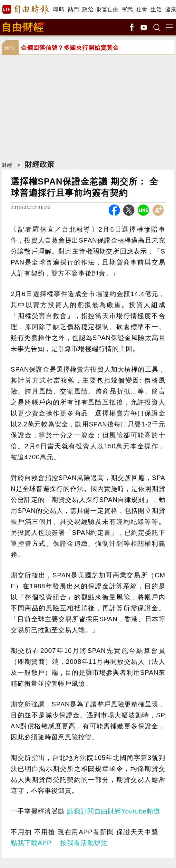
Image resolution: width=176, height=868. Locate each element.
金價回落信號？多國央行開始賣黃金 (70, 48)
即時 (59, 10)
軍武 (127, 10)
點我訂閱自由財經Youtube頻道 (114, 811)
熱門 (73, 10)
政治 (88, 10)
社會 (142, 10)
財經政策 (40, 164)
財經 (7, 165)
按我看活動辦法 (84, 843)
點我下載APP (31, 843)
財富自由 (108, 10)
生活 (156, 10)
